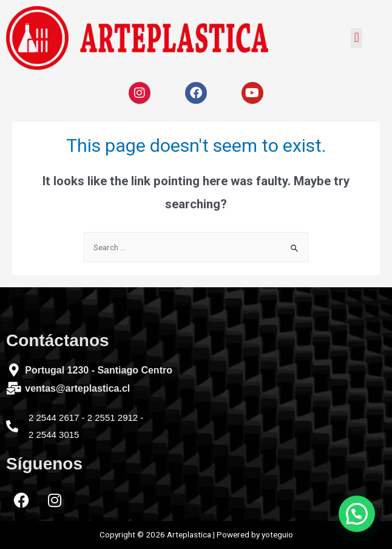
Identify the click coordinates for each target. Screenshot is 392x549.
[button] (357, 38)
